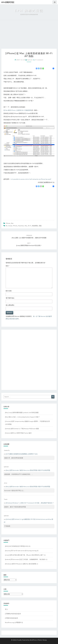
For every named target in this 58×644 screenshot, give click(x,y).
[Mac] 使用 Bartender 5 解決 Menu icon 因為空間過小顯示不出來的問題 (28, 470)
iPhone (8, 223)
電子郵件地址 (10, 298)
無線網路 (35, 226)
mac (26, 226)
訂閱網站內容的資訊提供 (13, 614)
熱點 (40, 226)
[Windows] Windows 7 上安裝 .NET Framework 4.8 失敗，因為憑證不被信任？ (30, 503)
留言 (8, 266)
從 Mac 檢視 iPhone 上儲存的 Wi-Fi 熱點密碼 (17, 110)
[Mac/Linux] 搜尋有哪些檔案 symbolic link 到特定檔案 (22, 413)
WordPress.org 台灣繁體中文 (14, 622)
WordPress (33, 640)
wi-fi (30, 226)
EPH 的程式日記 (8, 2)
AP (6, 226)
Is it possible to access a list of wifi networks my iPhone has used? (31, 179)
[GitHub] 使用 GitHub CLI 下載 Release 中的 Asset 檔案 (22, 429)
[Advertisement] (29, 35)
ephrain (30, 60)
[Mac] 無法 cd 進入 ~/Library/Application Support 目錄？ (22, 417)
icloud (10, 226)
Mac (12, 223)
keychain (21, 226)
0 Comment (39, 60)
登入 (6, 609)
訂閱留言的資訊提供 (11, 618)
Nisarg (45, 640)
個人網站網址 (10, 305)
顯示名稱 (9, 291)
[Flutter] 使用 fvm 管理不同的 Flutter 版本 (18, 433)
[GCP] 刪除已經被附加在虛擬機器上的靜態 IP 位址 (22, 454)
